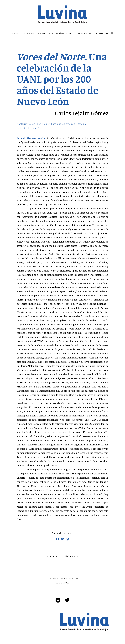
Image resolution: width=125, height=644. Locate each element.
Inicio (15, 33)
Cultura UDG (62, 583)
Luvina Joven (85, 33)
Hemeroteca (45, 33)
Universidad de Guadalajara (62, 578)
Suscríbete (28, 33)
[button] (112, 33)
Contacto (102, 33)
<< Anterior (52, 556)
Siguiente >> (72, 556)
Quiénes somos (65, 33)
